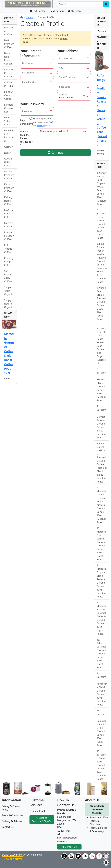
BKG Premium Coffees (9, 44)
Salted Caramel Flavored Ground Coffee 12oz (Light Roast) (101, 655)
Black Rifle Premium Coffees (9, 58)
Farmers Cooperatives (9, 108)
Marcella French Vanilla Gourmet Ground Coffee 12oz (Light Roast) (102, 546)
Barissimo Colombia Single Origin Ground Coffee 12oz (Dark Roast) (101, 730)
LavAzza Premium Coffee (9, 214)
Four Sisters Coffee (8, 121)
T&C (51, 122)
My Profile (75, 11)
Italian (8, 153)
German (9, 147)
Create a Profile (38, 811)
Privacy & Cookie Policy (11, 808)
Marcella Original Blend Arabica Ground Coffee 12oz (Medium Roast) (102, 583)
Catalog (30, 17)
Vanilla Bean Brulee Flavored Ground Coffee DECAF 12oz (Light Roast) (102, 304)
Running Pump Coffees (9, 262)
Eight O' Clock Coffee (8, 95)
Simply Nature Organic (8, 304)
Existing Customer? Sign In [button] (42, 820)
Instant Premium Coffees (9, 175)
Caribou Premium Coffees (9, 73)
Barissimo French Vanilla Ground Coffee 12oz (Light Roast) (101, 226)
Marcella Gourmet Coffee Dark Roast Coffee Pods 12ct (9, 353)
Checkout (58, 11)
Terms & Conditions (12, 815)
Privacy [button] (41, 125)
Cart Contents (38, 11)
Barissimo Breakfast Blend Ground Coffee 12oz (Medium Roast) (102, 387)
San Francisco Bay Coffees (9, 276)
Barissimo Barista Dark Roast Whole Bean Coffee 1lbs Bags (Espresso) (101, 346)
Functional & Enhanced (9, 136)
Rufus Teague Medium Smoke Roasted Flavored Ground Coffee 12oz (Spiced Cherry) (102, 110)
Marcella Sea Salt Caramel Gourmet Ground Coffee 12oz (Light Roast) (102, 620)
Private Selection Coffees (9, 236)
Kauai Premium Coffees (9, 188)
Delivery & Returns (12, 821)
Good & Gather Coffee (8, 162)
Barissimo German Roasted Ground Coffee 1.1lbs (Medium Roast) (102, 424)
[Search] (80, 4)
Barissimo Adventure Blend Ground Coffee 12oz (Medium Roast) (102, 691)
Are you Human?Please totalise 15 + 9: (27, 138)
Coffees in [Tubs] (9, 84)
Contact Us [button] (69, 847)
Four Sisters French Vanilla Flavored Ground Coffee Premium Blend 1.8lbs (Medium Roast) (102, 263)
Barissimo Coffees (9, 31)
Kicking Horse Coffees (8, 201)
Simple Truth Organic (8, 291)
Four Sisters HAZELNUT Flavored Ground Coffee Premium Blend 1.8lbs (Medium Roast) (102, 463)
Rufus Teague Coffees (8, 249)
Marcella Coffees (9, 225)
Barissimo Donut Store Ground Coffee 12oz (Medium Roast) (102, 767)
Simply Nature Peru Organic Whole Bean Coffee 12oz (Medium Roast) (102, 189)
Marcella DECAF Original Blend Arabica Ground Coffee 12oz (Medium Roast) (102, 507)
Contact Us (8, 827)
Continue (56, 152)
